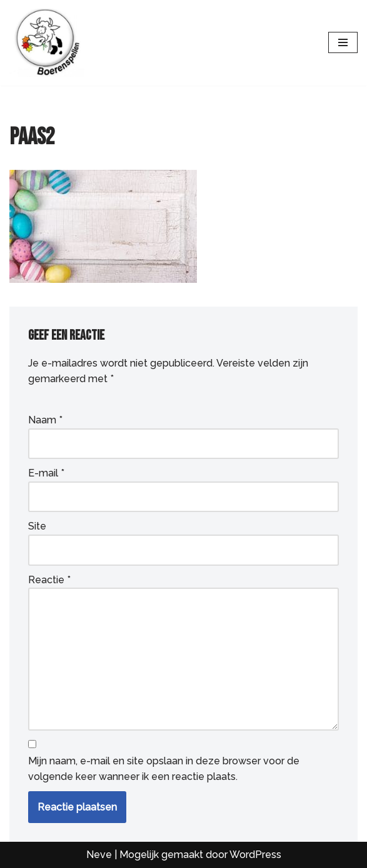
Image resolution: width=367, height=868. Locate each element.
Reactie (49, 580)
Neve (99, 855)
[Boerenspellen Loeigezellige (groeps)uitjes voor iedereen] (47, 43)
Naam (45, 420)
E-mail (46, 473)
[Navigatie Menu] (343, 42)
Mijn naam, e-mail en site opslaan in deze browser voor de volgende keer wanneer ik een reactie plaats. (164, 769)
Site (37, 526)
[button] (25, 843)
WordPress (255, 855)
